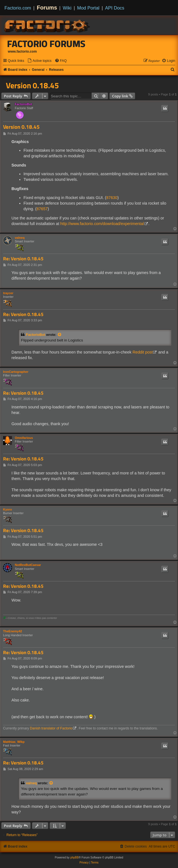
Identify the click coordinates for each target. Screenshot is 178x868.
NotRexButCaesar (28, 565)
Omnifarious (24, 438)
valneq (20, 238)
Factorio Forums (46, 44)
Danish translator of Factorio (51, 728)
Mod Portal (88, 8)
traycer (8, 293)
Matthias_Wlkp (14, 742)
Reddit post (143, 352)
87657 (42, 209)
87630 (112, 198)
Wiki (67, 8)
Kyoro (8, 509)
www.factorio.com (22, 52)
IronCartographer (16, 372)
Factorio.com (18, 8)
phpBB (75, 858)
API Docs (115, 8)
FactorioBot (23, 104)
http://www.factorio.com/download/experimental (102, 224)
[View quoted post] (60, 335)
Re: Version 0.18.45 (23, 259)
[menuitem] (39, 61)
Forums (47, 8)
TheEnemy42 (13, 631)
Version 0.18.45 (32, 85)
